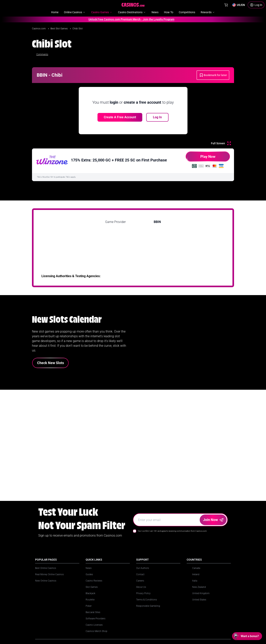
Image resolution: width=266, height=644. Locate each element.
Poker (89, 606)
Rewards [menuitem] (208, 12)
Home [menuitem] (55, 12)
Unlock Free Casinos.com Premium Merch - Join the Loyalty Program (130, 19)
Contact (140, 574)
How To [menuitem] (169, 12)
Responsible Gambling (148, 606)
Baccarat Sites (93, 612)
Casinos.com (39, 29)
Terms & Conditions (147, 600)
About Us (141, 587)
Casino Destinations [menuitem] (132, 12)
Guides (89, 574)
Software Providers (96, 619)
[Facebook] (165, 615)
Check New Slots (51, 363)
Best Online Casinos (46, 568)
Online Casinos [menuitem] (75, 12)
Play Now (201, 158)
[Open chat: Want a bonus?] (247, 636)
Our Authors (143, 568)
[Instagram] (148, 615)
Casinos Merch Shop (96, 631)
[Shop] (226, 5)
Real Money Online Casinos (49, 574)
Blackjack (90, 593)
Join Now (213, 520)
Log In (157, 117)
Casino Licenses (94, 625)
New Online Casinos (46, 581)
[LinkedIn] (139, 615)
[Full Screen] (221, 143)
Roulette (90, 600)
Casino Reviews (94, 581)
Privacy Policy (143, 593)
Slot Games (92, 587)
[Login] (256, 5)
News (89, 568)
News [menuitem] (155, 12)
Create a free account (120, 117)
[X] (157, 615)
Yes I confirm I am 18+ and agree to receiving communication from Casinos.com (172, 531)
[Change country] (238, 5)
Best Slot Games (59, 29)
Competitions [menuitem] (187, 12)
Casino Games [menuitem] (102, 12)
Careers (140, 581)
